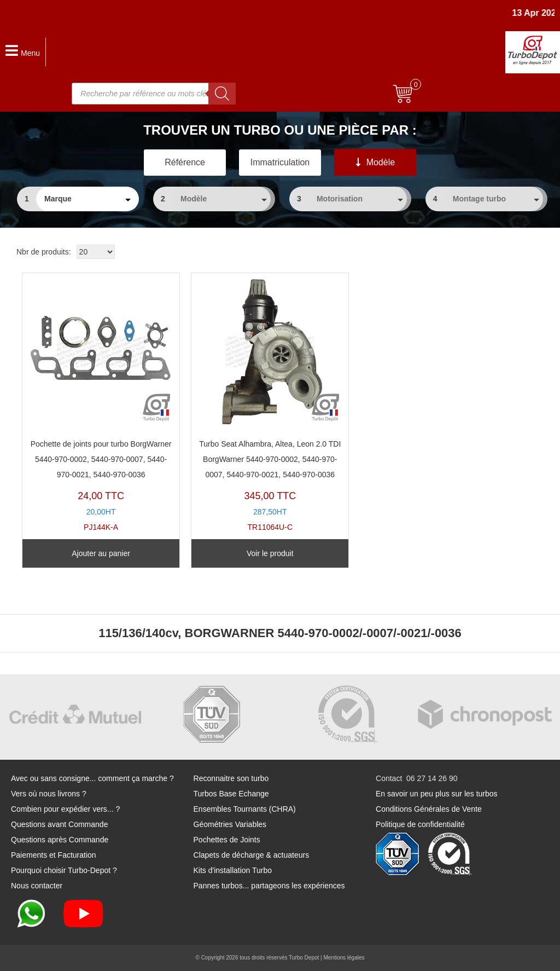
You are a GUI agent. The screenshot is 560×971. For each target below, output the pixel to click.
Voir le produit (270, 553)
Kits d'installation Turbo (233, 870)
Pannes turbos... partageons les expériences (269, 886)
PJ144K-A (101, 405)
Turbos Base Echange (231, 794)
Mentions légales (344, 958)
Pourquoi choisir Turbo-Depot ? (64, 870)
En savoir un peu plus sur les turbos (437, 794)
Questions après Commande (60, 840)
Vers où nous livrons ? (49, 794)
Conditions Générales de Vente (429, 809)
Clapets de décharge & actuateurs (252, 855)
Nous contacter (37, 886)
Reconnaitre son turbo (231, 778)
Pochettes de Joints (227, 840)
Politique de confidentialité (420, 824)
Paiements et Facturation (54, 855)
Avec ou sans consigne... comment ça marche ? (92, 778)
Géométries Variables (230, 824)
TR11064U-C (270, 405)
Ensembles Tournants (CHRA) (245, 809)
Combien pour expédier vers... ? (65, 809)
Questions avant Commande (59, 824)
